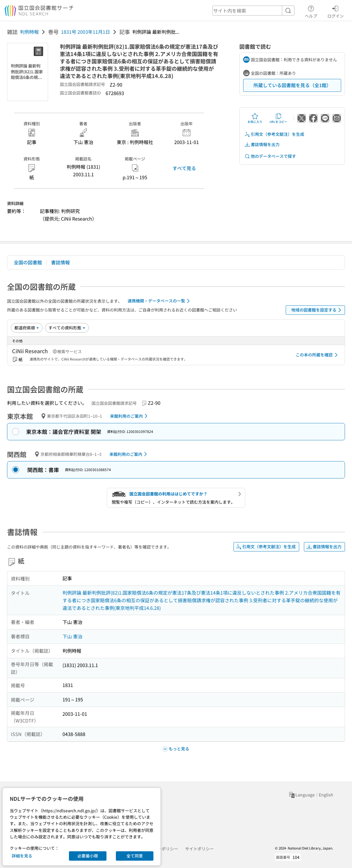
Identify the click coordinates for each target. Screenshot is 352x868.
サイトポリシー (199, 849)
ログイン (336, 11)
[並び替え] (27, 328)
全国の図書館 (28, 262)
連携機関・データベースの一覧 (160, 301)
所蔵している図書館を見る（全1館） (292, 85)
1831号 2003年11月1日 (86, 32)
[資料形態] (67, 328)
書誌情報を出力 (262, 144)
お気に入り (255, 118)
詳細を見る (22, 856)
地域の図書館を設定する (317, 310)
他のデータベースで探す (270, 156)
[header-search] (253, 11)
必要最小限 (88, 856)
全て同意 (135, 856)
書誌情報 (60, 262)
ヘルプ (311, 11)
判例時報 (29, 32)
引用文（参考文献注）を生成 (274, 134)
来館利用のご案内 (130, 416)
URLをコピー (278, 118)
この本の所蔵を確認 (318, 355)
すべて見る (184, 168)
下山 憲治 (72, 636)
